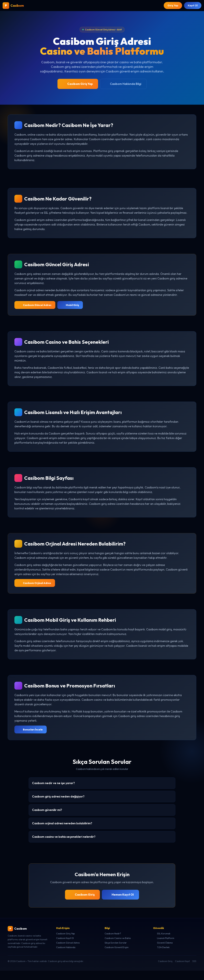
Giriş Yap (172, 6)
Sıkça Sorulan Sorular (116, 943)
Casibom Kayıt (182, 961)
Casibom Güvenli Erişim (117, 947)
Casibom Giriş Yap (78, 84)
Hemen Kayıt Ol (120, 895)
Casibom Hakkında (66, 947)
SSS (194, 961)
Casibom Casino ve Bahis (118, 938)
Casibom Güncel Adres (35, 305)
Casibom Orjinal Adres (35, 583)
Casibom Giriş (82, 895)
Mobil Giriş (70, 305)
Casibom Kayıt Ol (65, 938)
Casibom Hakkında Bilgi (123, 84)
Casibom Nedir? (113, 934)
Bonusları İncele (31, 730)
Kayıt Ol (192, 6)
